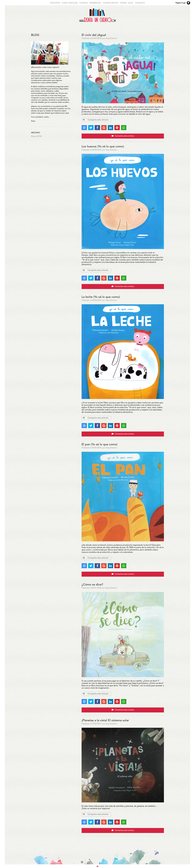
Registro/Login (181, 3)
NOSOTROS (55, 3)
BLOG (131, 3)
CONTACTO (140, 3)
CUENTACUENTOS (110, 3)
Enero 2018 (36, 136)
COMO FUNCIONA (70, 3)
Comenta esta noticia (123, 136)
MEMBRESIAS (95, 3)
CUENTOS (84, 3)
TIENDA (123, 3)
